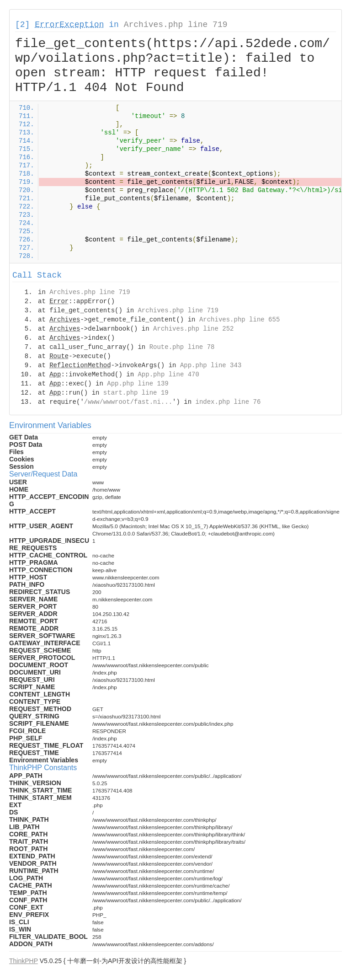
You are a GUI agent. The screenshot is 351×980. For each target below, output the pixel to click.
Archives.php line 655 (239, 320)
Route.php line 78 (182, 347)
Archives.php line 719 (176, 25)
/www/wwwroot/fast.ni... (128, 402)
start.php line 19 (136, 393)
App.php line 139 (138, 384)
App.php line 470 (168, 375)
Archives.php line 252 (193, 329)
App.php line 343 (211, 365)
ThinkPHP (24, 961)
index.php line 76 (228, 402)
